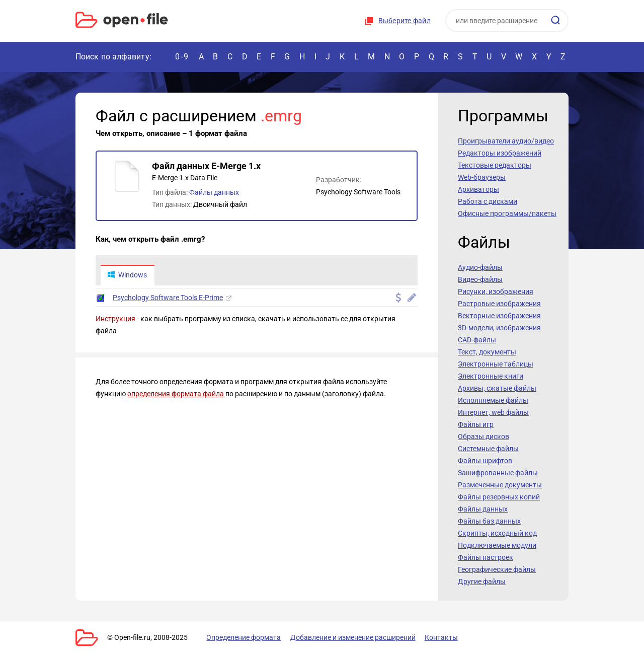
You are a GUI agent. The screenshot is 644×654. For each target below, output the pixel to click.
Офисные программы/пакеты (507, 213)
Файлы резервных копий (499, 497)
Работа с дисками (488, 201)
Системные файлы (488, 449)
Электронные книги (491, 376)
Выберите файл (405, 21)
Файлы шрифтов (485, 461)
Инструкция (115, 319)
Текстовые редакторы (495, 165)
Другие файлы (482, 582)
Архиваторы (478, 189)
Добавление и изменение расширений (351, 637)
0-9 (182, 57)
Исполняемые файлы (493, 400)
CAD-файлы (477, 340)
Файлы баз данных (489, 521)
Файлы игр (476, 424)
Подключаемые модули (497, 545)
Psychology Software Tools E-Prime (168, 298)
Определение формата (243, 637)
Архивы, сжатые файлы (497, 388)
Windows (127, 275)
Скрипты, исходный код (497, 533)
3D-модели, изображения (499, 328)
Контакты (439, 637)
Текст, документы (487, 352)
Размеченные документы (500, 485)
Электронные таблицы (496, 364)
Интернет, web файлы (493, 412)
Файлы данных (214, 192)
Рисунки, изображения (496, 292)
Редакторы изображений (500, 153)
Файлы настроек (486, 557)
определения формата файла (176, 394)
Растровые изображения (499, 304)
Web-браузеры (482, 177)
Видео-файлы (480, 279)
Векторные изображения (499, 316)
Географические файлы (497, 569)
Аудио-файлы (480, 267)
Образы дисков (484, 437)
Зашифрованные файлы (498, 473)
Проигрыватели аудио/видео (506, 141)
